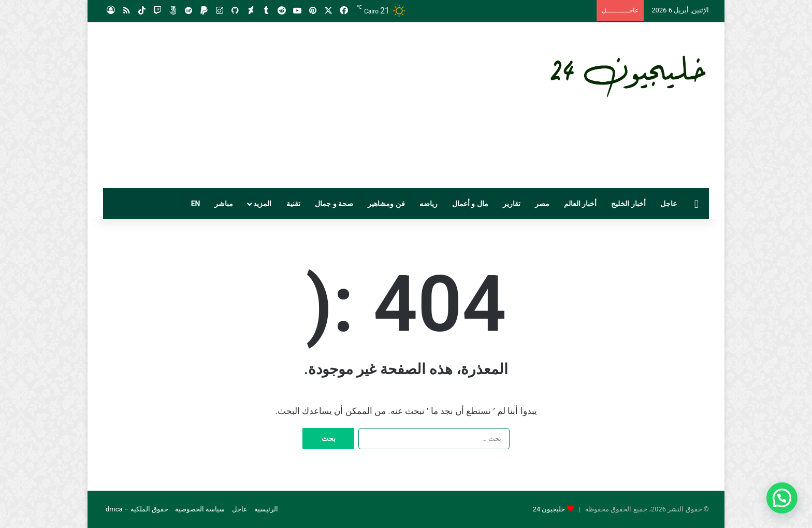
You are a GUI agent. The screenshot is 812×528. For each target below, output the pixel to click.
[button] (782, 498)
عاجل (669, 204)
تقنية (293, 204)
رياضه (429, 204)
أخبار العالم (580, 204)
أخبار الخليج (628, 204)
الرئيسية (266, 509)
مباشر (224, 204)
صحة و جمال (334, 204)
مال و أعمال (470, 204)
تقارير (512, 204)
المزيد (262, 204)
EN (196, 204)
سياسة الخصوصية (200, 509)
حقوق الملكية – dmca (137, 509)
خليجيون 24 (549, 509)
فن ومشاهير (386, 204)
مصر (542, 204)
